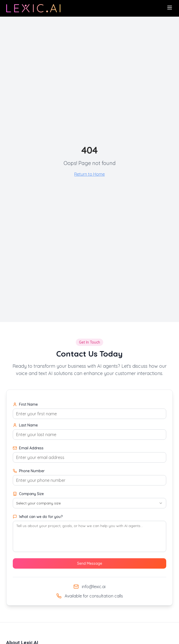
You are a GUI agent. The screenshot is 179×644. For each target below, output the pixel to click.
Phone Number (29, 471)
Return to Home (89, 174)
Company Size (28, 494)
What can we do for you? (38, 517)
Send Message (90, 563)
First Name (25, 404)
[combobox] (89, 503)
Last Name (25, 425)
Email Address (28, 448)
